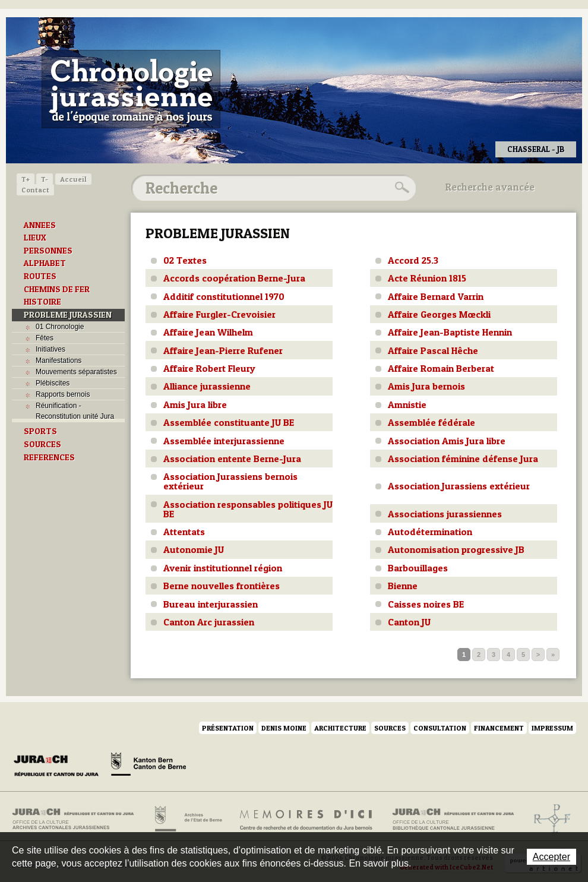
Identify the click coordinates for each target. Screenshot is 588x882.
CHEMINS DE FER (57, 289)
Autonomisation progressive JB (456, 549)
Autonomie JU (194, 549)
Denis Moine (284, 728)
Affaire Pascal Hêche (433, 350)
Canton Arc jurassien (209, 622)
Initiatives (50, 349)
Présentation (228, 728)
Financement (499, 728)
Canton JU (409, 622)
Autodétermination (430, 532)
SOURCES (42, 444)
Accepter (551, 857)
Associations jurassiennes (445, 514)
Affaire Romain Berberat (441, 368)
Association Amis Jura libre (447, 441)
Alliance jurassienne (207, 386)
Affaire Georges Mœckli (439, 314)
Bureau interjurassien (211, 604)
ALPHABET (45, 263)
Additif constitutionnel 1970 (224, 296)
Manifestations (59, 361)
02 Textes (185, 260)
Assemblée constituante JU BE (229, 422)
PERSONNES (48, 251)
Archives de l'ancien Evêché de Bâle (549, 819)
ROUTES (40, 276)
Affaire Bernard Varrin (436, 296)
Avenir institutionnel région (223, 568)
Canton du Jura (59, 766)
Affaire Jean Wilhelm (208, 332)
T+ (26, 179)
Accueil (73, 179)
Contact (35, 190)
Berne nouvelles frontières (222, 586)
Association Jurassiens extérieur (459, 486)
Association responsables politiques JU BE (248, 509)
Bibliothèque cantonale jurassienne (453, 819)
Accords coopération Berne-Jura (234, 278)
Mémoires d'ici (307, 819)
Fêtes (45, 338)
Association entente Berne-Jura (232, 459)
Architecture (340, 728)
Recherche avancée (490, 187)
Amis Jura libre (195, 404)
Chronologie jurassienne (131, 89)
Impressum (552, 728)
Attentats (184, 532)
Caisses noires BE (426, 604)
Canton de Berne (148, 766)
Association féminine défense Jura (463, 459)
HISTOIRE (42, 302)
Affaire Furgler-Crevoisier (219, 314)
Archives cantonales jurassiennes (78, 819)
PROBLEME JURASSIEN (68, 315)
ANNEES (40, 225)
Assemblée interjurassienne (224, 441)
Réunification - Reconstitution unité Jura (75, 411)
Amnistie (407, 404)
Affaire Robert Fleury (209, 368)
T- (45, 179)
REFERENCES (49, 457)
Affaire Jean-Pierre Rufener (223, 350)
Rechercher (400, 188)
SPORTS (40, 431)
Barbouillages (418, 568)
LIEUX (35, 238)
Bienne (403, 586)
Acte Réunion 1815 (427, 278)
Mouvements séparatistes (76, 372)
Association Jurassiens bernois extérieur (230, 481)
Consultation (440, 728)
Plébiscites (53, 383)
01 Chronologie (60, 327)
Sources (390, 728)
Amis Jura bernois (426, 386)
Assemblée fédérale (431, 422)
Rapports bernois (63, 394)
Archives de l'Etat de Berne (187, 819)
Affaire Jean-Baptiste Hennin (450, 332)
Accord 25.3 (413, 260)
